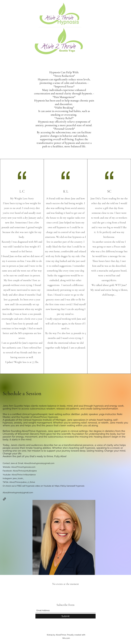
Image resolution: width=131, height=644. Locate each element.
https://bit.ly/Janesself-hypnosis (69, 486)
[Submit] (65, 616)
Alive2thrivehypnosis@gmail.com (39, 463)
